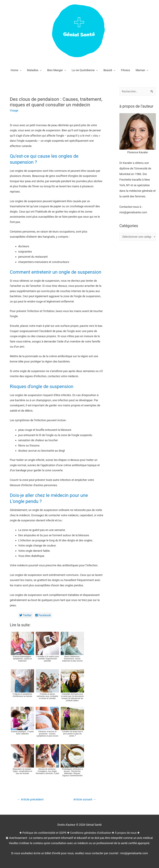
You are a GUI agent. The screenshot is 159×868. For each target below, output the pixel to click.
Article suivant (85, 799)
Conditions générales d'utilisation (91, 833)
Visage (14, 110)
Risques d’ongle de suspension (42, 386)
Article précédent (30, 799)
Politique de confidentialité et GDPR (44, 833)
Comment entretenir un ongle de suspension (56, 272)
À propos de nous (126, 833)
